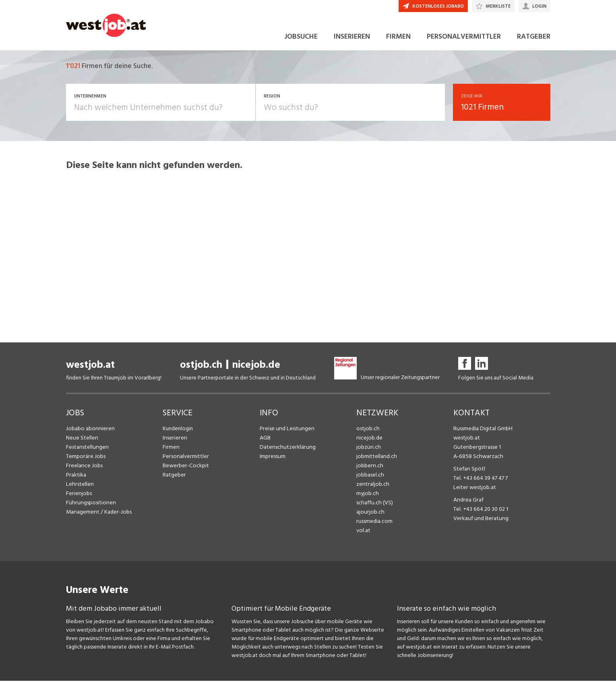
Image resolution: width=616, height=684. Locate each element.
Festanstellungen (87, 450)
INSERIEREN (352, 40)
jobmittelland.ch (376, 459)
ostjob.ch (201, 368)
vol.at (363, 534)
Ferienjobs (79, 496)
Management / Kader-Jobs (98, 515)
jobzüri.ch (368, 450)
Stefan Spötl (469, 472)
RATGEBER (534, 40)
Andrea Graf (468, 503)
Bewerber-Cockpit (185, 469)
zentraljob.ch (372, 487)
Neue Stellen (82, 441)
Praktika (76, 478)
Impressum (272, 459)
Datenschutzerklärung (286, 450)
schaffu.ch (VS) (374, 506)
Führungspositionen (90, 506)
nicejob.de (256, 368)
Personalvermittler (185, 459)
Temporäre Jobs (85, 459)
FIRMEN (398, 40)
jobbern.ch (369, 469)
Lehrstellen (79, 487)
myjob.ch (367, 496)
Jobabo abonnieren (90, 432)
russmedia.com (374, 524)
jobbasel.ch (370, 478)
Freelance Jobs (84, 469)
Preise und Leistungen (286, 432)
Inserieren (174, 441)
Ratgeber (174, 478)
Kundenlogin (178, 432)
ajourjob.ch (370, 515)
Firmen (171, 450)
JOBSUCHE (301, 40)
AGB (265, 441)
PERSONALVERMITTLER (464, 40)
